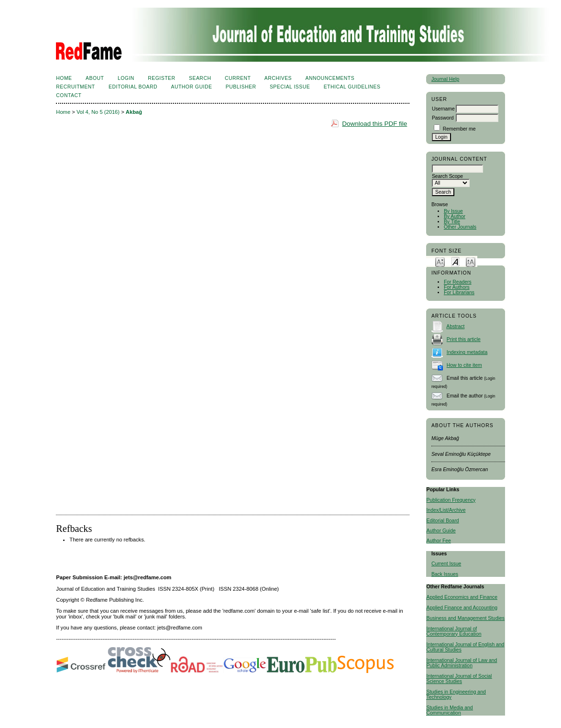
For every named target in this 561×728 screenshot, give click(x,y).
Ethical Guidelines (352, 87)
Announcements (330, 78)
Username (443, 109)
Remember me (459, 129)
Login (126, 78)
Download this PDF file (374, 124)
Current (238, 78)
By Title (452, 222)
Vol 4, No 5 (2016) (98, 112)
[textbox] (457, 169)
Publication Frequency (451, 500)
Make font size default (455, 261)
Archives (278, 78)
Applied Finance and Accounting (462, 608)
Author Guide (441, 531)
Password (443, 118)
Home (64, 78)
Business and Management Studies (465, 618)
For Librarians (459, 292)
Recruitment (75, 87)
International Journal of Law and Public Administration (462, 663)
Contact (69, 95)
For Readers (458, 282)
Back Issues (445, 574)
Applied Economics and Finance (462, 597)
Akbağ (134, 112)
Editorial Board (442, 521)
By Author (455, 216)
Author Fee (438, 541)
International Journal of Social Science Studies (459, 679)
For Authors (457, 287)
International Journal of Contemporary (451, 631)
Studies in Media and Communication (449, 710)
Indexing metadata (467, 352)
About (95, 78)
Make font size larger (471, 261)
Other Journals (460, 227)
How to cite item (464, 365)
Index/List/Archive (446, 510)
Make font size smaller (440, 261)
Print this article (464, 339)
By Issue (453, 211)
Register (161, 78)
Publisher (241, 87)
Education (470, 634)
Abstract (455, 326)
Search (200, 78)
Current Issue (446, 564)
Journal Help (445, 79)
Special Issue (290, 87)
